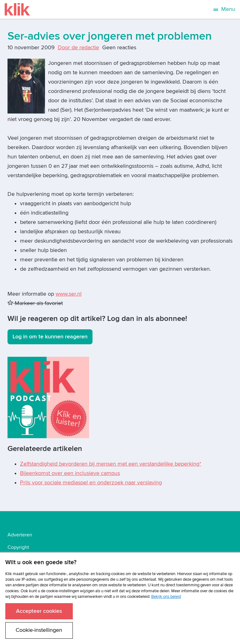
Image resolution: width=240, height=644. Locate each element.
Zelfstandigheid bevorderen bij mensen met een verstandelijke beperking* (111, 464)
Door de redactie (78, 48)
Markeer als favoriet (35, 303)
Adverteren (20, 535)
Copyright (18, 547)
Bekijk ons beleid (166, 597)
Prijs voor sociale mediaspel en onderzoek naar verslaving (91, 483)
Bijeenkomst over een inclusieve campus (70, 473)
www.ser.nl (69, 294)
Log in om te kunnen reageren (50, 337)
